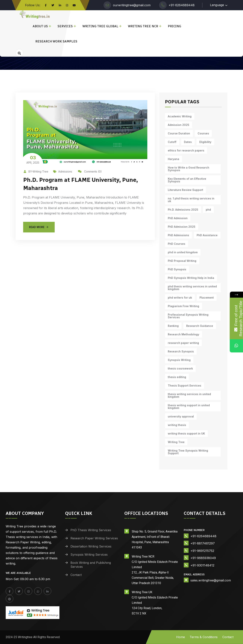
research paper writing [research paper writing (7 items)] (183, 343)
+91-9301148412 (202, 565)
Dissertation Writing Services (91, 546)
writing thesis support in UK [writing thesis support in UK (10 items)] (186, 433)
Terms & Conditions (204, 637)
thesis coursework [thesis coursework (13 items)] (180, 368)
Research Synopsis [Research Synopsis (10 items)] (181, 351)
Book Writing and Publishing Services (91, 565)
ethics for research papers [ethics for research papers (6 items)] (186, 150)
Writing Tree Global (100, 26)
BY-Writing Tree (36, 171)
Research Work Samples (56, 41)
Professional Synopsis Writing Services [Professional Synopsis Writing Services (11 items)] (188, 316)
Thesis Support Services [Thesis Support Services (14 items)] (185, 386)
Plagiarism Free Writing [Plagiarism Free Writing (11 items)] (183, 306)
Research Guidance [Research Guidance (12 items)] (200, 326)
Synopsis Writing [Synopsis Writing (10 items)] (179, 360)
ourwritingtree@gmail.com (132, 5)
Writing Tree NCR (143, 26)
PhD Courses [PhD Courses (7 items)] (177, 244)
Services (65, 26)
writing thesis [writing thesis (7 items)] (177, 425)
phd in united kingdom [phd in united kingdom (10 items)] (183, 252)
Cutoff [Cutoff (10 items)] (172, 142)
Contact (76, 575)
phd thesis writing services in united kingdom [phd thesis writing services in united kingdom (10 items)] (192, 288)
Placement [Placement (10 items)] (207, 298)
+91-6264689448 (182, 5)
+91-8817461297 (203, 543)
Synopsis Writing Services (89, 555)
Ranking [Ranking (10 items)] (173, 326)
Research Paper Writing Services (94, 538)
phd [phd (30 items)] (208, 210)
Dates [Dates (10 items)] (188, 142)
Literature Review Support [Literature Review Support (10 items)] (185, 190)
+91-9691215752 (202, 551)
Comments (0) (90, 171)
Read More (39, 227)
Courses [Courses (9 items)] (203, 133)
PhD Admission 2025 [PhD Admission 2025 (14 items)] (182, 227)
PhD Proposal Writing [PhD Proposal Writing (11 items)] (182, 261)
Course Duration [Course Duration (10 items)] (179, 133)
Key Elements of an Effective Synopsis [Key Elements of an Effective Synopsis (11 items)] (187, 180)
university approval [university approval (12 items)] (181, 416)
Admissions (63, 171)
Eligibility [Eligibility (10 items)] (205, 142)
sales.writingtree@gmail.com (211, 580)
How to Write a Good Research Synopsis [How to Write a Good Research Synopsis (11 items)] (189, 169)
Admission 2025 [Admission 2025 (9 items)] (179, 125)
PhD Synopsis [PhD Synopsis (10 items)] (177, 269)
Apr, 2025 (33, 160)
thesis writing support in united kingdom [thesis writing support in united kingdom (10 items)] (189, 407)
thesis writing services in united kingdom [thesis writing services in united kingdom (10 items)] (189, 395)
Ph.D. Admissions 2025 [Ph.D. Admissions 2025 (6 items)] (183, 210)
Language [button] (217, 5)
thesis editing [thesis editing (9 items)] (177, 377)
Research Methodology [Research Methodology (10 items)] (183, 334)
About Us (40, 26)
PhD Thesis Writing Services (91, 530)
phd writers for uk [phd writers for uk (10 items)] (180, 298)
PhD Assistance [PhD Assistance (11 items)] (207, 235)
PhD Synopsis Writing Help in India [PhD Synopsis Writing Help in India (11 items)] (191, 278)
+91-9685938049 (203, 558)
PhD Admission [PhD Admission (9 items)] (178, 218)
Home (181, 637)
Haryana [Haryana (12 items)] (174, 159)
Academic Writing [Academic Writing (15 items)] (180, 116)
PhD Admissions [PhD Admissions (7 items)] (178, 235)
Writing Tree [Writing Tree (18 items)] (176, 442)
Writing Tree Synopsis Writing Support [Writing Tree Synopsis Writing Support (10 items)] (188, 452)
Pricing (174, 26)
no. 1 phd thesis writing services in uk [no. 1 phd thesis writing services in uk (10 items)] (191, 200)
